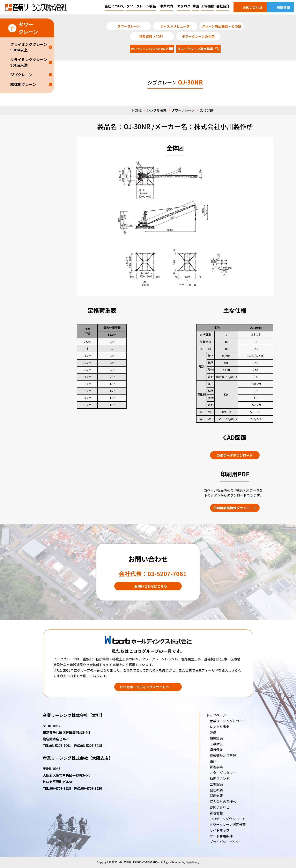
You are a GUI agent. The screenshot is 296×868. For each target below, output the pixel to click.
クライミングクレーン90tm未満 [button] (29, 62)
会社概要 (216, 790)
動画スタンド (220, 778)
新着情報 (216, 813)
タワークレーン (183, 110)
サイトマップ (220, 830)
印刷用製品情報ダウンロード (235, 508)
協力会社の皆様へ (223, 801)
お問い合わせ (220, 807)
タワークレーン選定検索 (228, 824)
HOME (137, 110)
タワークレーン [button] (23, 28)
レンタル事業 (157, 110)
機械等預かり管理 (223, 755)
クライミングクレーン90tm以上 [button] (29, 47)
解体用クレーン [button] (23, 84)
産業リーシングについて (228, 721)
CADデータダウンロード (235, 455)
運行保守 (216, 750)
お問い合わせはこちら (151, 586)
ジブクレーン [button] (21, 75)
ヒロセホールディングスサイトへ (144, 687)
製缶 (213, 732)
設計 (213, 761)
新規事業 (216, 767)
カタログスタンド (223, 773)
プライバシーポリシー (226, 842)
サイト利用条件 (221, 836)
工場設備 (216, 784)
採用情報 (216, 796)
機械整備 (216, 738)
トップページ (216, 715)
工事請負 (216, 744)
